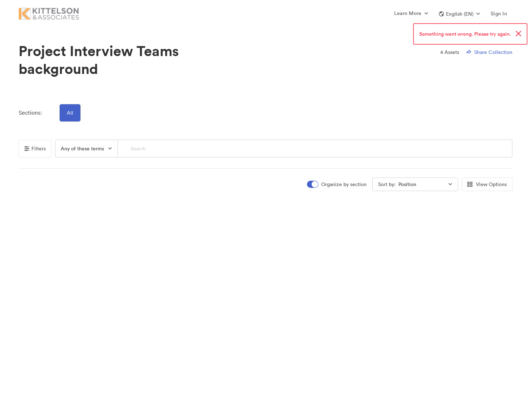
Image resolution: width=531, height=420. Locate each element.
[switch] (337, 184)
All (70, 113)
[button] (459, 14)
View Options (487, 184)
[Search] (315, 149)
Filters (35, 149)
